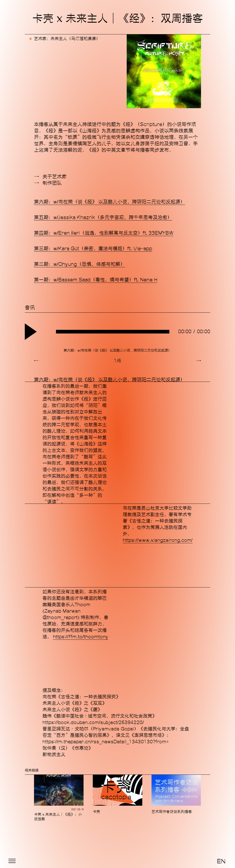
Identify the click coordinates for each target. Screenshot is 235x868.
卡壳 (96, 812)
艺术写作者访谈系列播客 (172, 812)
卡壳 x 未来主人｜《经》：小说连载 (58, 817)
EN (221, 861)
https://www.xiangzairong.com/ (158, 540)
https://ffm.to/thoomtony (81, 637)
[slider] (113, 332)
